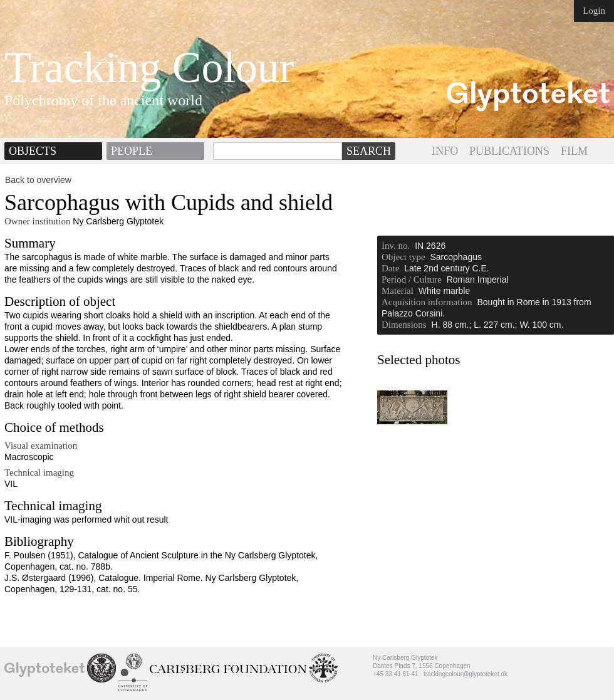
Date (390, 268)
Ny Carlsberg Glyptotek (44, 669)
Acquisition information (427, 302)
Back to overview (38, 180)
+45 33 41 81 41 (396, 674)
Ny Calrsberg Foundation (228, 669)
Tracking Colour (149, 68)
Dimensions (404, 325)
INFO (445, 151)
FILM (574, 151)
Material (398, 291)
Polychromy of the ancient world (103, 100)
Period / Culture (412, 279)
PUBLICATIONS (509, 151)
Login (594, 11)
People (132, 151)
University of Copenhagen (133, 672)
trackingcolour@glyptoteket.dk (466, 674)
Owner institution (37, 221)
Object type (403, 257)
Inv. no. (396, 246)
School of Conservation (101, 668)
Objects (33, 151)
